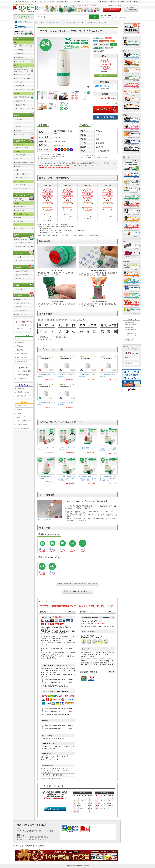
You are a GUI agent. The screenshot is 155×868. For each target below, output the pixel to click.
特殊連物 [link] (18, 127)
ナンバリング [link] (20, 119)
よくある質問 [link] (21, 388)
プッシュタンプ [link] (20, 289)
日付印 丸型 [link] (19, 50)
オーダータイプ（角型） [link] (23, 78)
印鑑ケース (105, 18)
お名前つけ (122, 18)
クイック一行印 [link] (20, 185)
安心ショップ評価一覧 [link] (23, 421)
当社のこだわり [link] (21, 405)
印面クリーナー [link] (20, 314)
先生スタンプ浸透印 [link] (22, 275)
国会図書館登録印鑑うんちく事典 (131, 323)
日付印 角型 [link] (19, 58)
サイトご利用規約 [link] (22, 358)
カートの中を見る (112, 10)
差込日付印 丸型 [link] (21, 101)
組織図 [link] (19, 413)
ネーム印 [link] (18, 257)
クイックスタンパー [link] (22, 189)
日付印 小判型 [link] (20, 54)
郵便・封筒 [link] (19, 159)
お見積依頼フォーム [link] (23, 392)
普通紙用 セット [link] (21, 207)
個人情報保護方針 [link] (22, 361)
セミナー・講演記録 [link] (23, 428)
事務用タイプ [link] (20, 86)
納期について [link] (21, 346)
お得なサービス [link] (21, 379)
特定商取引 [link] (20, 350)
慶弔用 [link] (18, 166)
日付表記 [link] (18, 123)
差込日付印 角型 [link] (21, 105)
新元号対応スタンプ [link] (22, 148)
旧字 (82, 156)
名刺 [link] (17, 170)
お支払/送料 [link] (20, 342)
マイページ (116, 2)
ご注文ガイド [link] (21, 338)
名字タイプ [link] (19, 82)
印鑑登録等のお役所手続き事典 (131, 329)
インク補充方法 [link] (21, 325)
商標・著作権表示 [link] (22, 354)
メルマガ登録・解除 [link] (23, 375)
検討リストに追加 (105, 117)
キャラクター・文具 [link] (22, 178)
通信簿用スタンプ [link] (21, 279)
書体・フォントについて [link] (24, 329)
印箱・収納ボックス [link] (22, 311)
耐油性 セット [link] (20, 217)
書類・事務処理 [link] (20, 155)
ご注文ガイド (105, 2)
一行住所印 (114, 18)
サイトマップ (127, 2)
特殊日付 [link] (18, 130)
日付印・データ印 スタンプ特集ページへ (77, 591)
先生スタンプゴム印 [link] (22, 271)
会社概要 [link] (19, 409)
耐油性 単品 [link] (19, 221)
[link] (46, 369)
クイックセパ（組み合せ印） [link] (24, 243)
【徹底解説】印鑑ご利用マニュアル (131, 334)
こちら (51, 339)
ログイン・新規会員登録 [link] (24, 371)
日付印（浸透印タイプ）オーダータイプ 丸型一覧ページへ (77, 584)
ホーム (138, 2)
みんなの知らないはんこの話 (131, 340)
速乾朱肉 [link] (18, 307)
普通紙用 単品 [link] (20, 210)
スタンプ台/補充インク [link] (22, 303)
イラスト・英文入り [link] (22, 174)
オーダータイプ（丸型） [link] (23, 74)
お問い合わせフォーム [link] (23, 396)
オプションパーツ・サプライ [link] (24, 61)
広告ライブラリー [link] (22, 425)
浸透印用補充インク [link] (22, 299)
